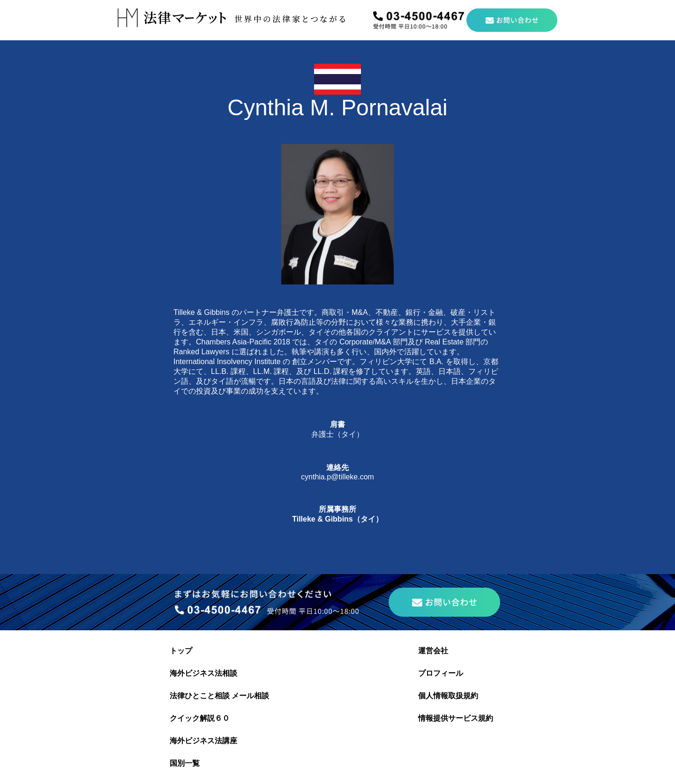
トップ (181, 651)
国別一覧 (185, 763)
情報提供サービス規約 (456, 718)
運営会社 (433, 651)
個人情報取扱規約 (448, 696)
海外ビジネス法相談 (203, 673)
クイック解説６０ (200, 718)
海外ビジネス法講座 (203, 741)
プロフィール (441, 673)
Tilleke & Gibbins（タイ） (337, 519)
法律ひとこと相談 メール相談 (219, 696)
